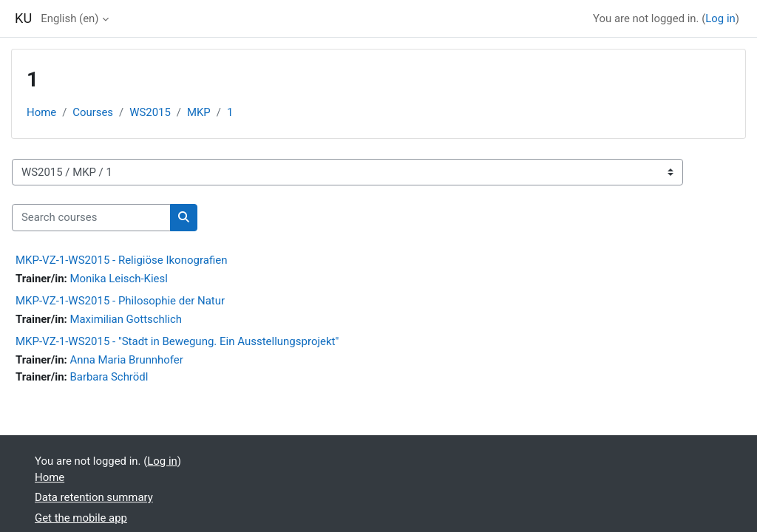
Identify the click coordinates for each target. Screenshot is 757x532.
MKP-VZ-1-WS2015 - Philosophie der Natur (120, 301)
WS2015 (150, 112)
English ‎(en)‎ (69, 18)
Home (41, 112)
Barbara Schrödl (109, 377)
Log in (720, 18)
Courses (93, 112)
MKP (199, 112)
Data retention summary (94, 497)
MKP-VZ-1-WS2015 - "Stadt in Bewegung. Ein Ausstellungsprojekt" (177, 341)
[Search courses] (91, 217)
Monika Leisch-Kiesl (118, 279)
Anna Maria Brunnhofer (126, 360)
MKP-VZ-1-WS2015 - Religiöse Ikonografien (121, 260)
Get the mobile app (81, 518)
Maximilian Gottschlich (126, 319)
